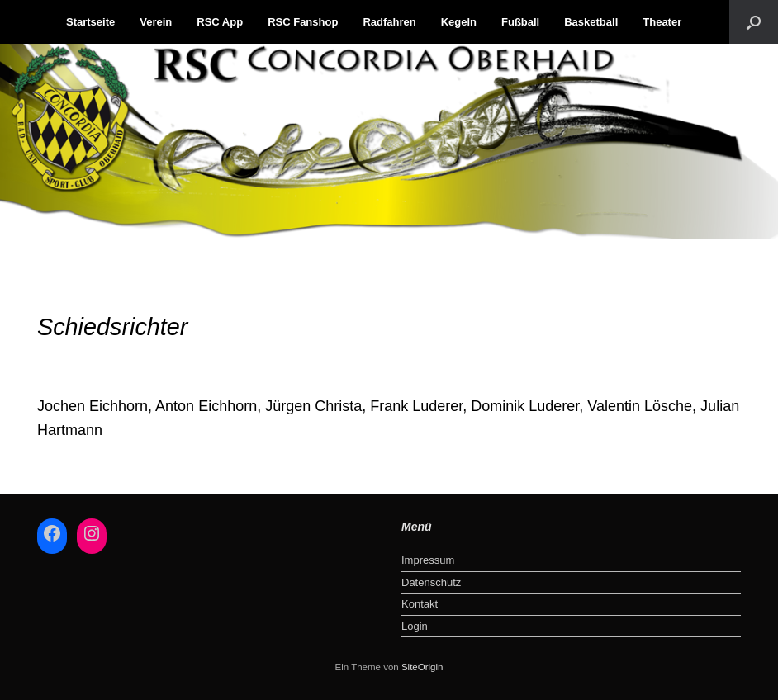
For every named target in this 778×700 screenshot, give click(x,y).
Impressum (428, 560)
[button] (754, 22)
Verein (156, 22)
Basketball (591, 22)
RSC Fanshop (303, 22)
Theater (662, 22)
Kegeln (459, 22)
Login (415, 626)
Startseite (90, 22)
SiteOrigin (422, 667)
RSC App (220, 22)
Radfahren (389, 22)
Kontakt (420, 604)
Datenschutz (431, 582)
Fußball (520, 22)
